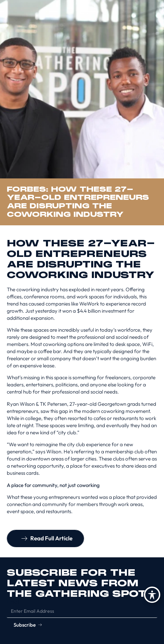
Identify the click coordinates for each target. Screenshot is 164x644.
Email (13, 602)
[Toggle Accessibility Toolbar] (152, 595)
